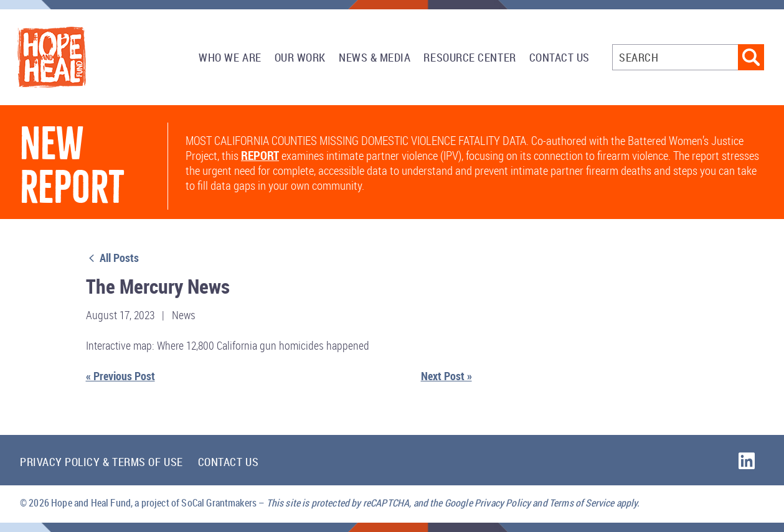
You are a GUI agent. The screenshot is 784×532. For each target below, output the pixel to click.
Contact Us (560, 57)
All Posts (112, 258)
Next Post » (446, 376)
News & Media (375, 57)
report (260, 156)
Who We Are (230, 57)
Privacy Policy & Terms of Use (102, 462)
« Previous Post (120, 376)
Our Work (300, 57)
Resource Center (470, 57)
